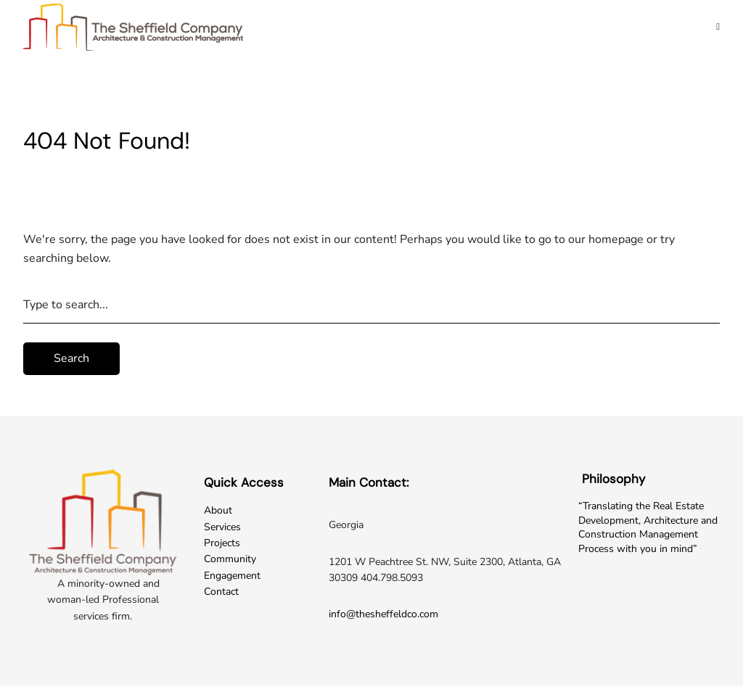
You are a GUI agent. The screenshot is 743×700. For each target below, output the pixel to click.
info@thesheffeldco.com (383, 614)
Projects (222, 543)
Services (222, 527)
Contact (221, 592)
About (218, 510)
